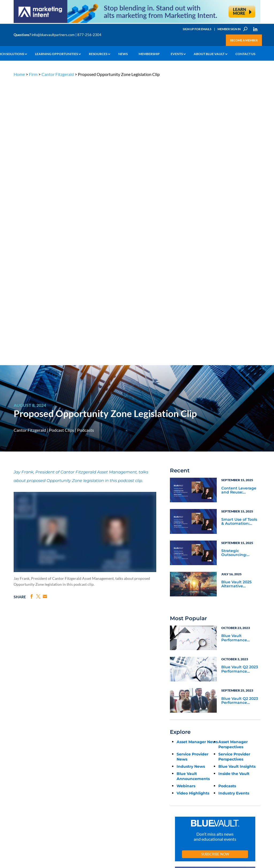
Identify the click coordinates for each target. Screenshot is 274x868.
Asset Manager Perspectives (233, 460)
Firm (33, 74)
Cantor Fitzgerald (58, 74)
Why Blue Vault (24, 776)
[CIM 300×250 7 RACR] (215, 649)
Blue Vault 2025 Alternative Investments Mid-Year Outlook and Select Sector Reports (238, 300)
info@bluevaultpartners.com (53, 35)
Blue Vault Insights (237, 482)
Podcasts (85, 146)
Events (177, 54)
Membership (149, 54)
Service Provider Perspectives (234, 472)
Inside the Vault (234, 489)
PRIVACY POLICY (226, 709)
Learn (18, 739)
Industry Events (234, 509)
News (123, 54)
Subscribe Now (215, 570)
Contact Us (245, 54)
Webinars (186, 501)
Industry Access (25, 757)
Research (20, 751)
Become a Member (244, 40)
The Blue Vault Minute (54, 737)
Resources (98, 54)
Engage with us (237, 753)
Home (19, 74)
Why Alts (20, 733)
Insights (86, 733)
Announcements (92, 739)
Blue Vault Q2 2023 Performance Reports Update (240, 385)
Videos (43, 755)
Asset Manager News (197, 457)
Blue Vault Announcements (193, 492)
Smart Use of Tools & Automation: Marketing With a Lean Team (239, 237)
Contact (19, 782)
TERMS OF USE (250, 709)
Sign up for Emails (225, 820)
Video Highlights (193, 509)
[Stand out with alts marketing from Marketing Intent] (137, 23)
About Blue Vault (209, 54)
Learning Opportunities (56, 54)
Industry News (191, 482)
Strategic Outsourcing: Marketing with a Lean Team (238, 269)
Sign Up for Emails (197, 29)
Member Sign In (229, 29)
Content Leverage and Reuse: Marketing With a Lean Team (239, 206)
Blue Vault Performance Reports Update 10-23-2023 (240, 354)
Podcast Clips (62, 146)
